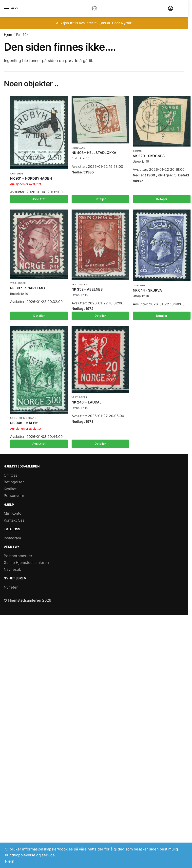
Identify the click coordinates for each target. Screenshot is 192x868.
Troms (137, 151)
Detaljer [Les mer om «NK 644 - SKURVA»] (162, 316)
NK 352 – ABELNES (87, 289)
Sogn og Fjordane (23, 418)
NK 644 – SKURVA (147, 290)
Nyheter (11, 587)
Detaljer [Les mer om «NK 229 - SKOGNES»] (162, 199)
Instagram (12, 538)
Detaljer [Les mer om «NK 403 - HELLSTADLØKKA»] (100, 199)
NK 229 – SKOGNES (149, 156)
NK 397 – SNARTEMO (28, 288)
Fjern (10, 861)
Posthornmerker (18, 556)
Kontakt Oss (14, 520)
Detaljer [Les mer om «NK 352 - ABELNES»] (100, 316)
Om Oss (10, 475)
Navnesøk (12, 569)
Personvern (14, 496)
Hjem (8, 35)
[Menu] (11, 9)
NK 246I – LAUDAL (86, 402)
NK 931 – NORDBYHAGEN (31, 178)
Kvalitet (10, 489)
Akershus (17, 174)
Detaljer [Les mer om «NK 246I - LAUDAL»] (100, 444)
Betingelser (14, 482)
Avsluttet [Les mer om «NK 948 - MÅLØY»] (39, 444)
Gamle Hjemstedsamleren (26, 562)
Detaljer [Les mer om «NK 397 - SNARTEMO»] (39, 316)
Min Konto (13, 513)
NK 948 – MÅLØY (24, 423)
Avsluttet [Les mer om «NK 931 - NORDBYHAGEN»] (39, 199)
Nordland (79, 148)
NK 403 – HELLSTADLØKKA (94, 153)
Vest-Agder (18, 283)
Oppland (139, 286)
